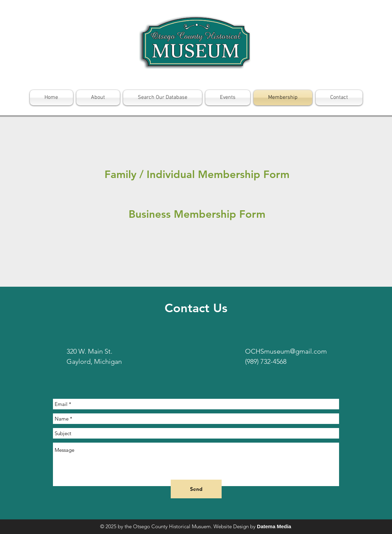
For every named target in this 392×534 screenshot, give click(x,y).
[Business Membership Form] (197, 214)
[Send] (196, 489)
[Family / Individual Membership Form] (197, 174)
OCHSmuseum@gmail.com (286, 351)
